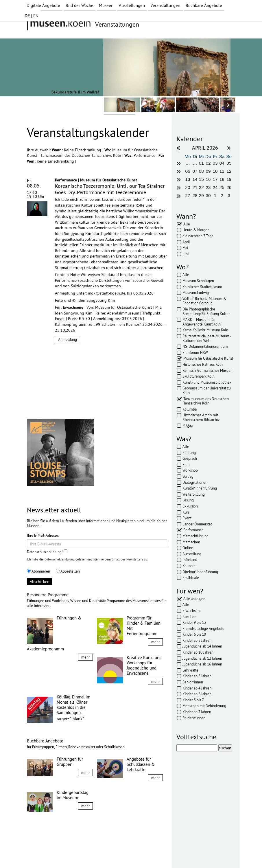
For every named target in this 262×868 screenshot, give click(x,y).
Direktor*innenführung (200, 572)
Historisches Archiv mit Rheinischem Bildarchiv (201, 417)
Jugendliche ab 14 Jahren (202, 646)
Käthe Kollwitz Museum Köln (205, 330)
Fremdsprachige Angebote (203, 628)
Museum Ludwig (196, 293)
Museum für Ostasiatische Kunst (208, 358)
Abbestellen (68, 571)
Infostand (190, 560)
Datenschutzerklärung (60, 559)
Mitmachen (191, 542)
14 (195, 179)
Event (187, 518)
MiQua (188, 425)
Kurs (186, 512)
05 (229, 163)
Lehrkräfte (190, 670)
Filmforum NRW (195, 352)
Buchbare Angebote (204, 5)
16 (208, 179)
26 (229, 187)
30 (208, 195)
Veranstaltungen (165, 5)
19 (229, 179)
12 (229, 171)
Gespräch (190, 458)
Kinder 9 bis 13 (194, 622)
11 (222, 171)
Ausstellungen (132, 5)
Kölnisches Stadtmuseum (202, 287)
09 (208, 171)
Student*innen (194, 718)
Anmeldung (68, 339)
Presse (105, 853)
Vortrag (188, 476)
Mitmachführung (195, 536)
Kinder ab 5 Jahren (197, 640)
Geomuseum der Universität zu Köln (207, 390)
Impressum (41, 853)
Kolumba (190, 409)
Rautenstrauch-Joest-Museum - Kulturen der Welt (207, 338)
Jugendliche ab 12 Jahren (202, 658)
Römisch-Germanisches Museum (208, 370)
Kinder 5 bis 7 (193, 700)
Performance (145, 155)
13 (188, 179)
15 (201, 179)
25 (222, 187)
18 (222, 179)
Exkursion (190, 506)
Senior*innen (193, 682)
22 (201, 187)
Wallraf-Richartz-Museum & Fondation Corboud (204, 301)
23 (208, 187)
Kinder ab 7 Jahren (197, 712)
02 (208, 163)
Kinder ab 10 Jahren (198, 652)
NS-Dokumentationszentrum (205, 346)
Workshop (190, 470)
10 (215, 171)
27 (188, 195)
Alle (187, 224)
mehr (85, 657)
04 (222, 163)
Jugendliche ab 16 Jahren (202, 664)
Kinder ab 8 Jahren (197, 676)
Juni (186, 254)
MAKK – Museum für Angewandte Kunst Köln (202, 322)
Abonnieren (38, 571)
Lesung (188, 500)
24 (215, 187)
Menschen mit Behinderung (204, 706)
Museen (106, 5)
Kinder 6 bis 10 (194, 634)
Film (186, 464)
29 (201, 195)
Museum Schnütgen (198, 281)
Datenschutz (68, 853)
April (186, 242)
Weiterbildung (194, 494)
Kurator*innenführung (200, 488)
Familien (189, 617)
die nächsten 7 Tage (198, 236)
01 (201, 163)
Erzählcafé (191, 578)
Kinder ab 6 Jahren (197, 694)
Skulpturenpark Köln (199, 376)
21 (195, 187)
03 (215, 163)
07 (195, 171)
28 (195, 195)
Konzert (189, 566)
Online (188, 548)
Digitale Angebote (43, 5)
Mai (185, 248)
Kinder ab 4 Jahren (197, 688)
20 (188, 187)
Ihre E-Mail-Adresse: (43, 535)
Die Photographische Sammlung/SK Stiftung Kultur (206, 311)
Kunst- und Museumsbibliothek (207, 382)
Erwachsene (192, 610)
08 (201, 171)
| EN (32, 16)
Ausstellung (192, 554)
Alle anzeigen (194, 599)
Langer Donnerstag (198, 524)
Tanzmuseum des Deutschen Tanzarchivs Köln (81, 155)
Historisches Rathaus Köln (203, 364)
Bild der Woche (80, 5)
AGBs (89, 853)
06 (188, 171)
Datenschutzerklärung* (47, 552)
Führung (189, 453)
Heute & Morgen (196, 230)
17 (215, 179)
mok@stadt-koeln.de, (107, 293)
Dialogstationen (195, 482)
